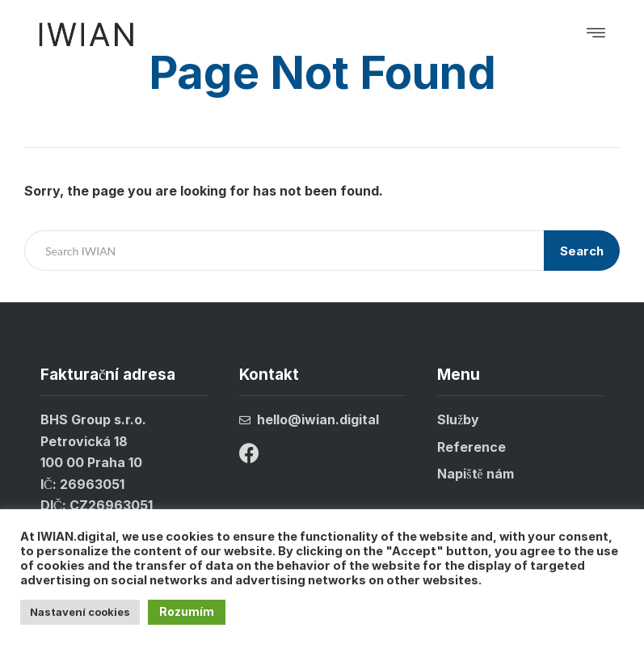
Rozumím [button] (187, 611)
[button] (596, 34)
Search (582, 251)
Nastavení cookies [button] (80, 612)
